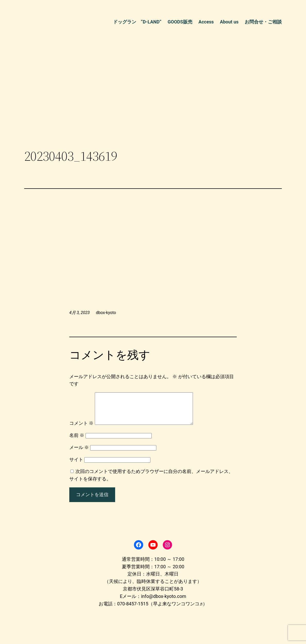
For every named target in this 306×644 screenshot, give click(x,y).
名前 (77, 441)
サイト (76, 466)
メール (79, 454)
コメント (81, 429)
